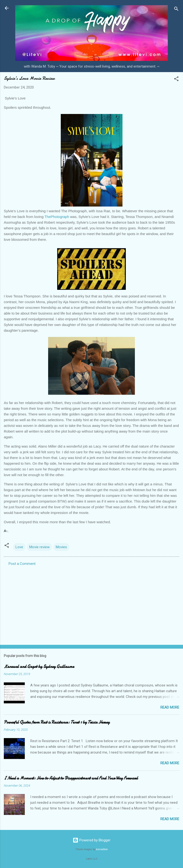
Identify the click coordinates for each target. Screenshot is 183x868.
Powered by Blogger (92, 840)
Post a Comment (22, 564)
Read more (170, 707)
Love (19, 547)
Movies (61, 547)
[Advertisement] (91, 604)
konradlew (102, 849)
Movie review (39, 547)
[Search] (176, 10)
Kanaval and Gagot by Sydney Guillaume (39, 667)
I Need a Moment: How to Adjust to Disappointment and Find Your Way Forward (71, 778)
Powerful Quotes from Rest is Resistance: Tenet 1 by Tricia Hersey (57, 722)
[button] (176, 80)
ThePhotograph (57, 217)
